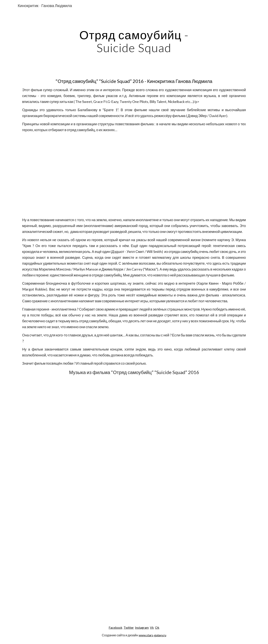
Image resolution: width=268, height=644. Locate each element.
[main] (134, 41)
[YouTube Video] (134, 175)
